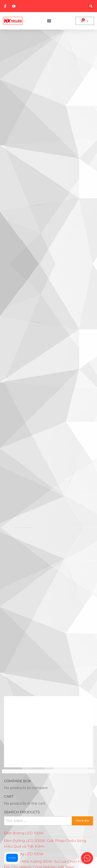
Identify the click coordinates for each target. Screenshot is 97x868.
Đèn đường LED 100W (24, 833)
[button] (91, 6)
